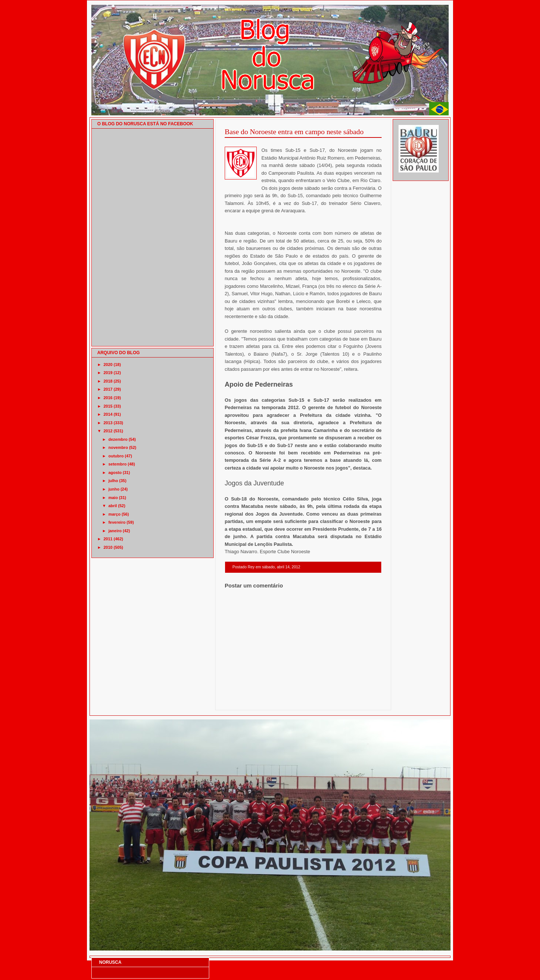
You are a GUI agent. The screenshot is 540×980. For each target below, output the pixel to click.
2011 (108, 539)
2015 (108, 406)
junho (114, 489)
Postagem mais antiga (362, 700)
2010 (108, 547)
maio (113, 498)
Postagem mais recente (245, 700)
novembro (118, 447)
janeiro (115, 531)
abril (113, 506)
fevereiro (117, 522)
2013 (108, 423)
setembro (118, 464)
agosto (115, 472)
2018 (108, 381)
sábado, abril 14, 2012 (281, 567)
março (114, 514)
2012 (108, 431)
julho (113, 481)
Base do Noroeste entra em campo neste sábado (294, 132)
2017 (108, 389)
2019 (108, 373)
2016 (108, 398)
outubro (116, 456)
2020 (108, 365)
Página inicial (304, 700)
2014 (108, 414)
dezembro (118, 439)
